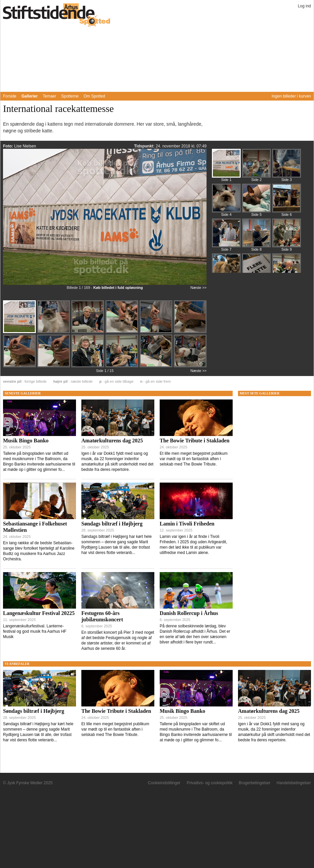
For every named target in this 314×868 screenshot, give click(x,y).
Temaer (50, 96)
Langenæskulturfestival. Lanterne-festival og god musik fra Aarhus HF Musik (35, 631)
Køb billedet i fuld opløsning (118, 288)
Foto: (9, 146)
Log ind (304, 6)
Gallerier (30, 96)
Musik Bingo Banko (26, 441)
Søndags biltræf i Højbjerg (112, 524)
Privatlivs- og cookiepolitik (209, 783)
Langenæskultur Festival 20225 (39, 613)
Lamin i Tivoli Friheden (187, 524)
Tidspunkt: (145, 146)
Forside (10, 96)
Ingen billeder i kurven (291, 96)
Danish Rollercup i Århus (189, 613)
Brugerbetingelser (255, 783)
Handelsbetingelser (294, 783)
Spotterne (70, 96)
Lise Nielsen (25, 146)
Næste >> (199, 288)
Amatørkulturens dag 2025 (112, 441)
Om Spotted (94, 96)
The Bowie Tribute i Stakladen (194, 441)
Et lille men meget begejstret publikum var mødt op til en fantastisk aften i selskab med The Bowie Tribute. (194, 459)
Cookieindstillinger (164, 783)
